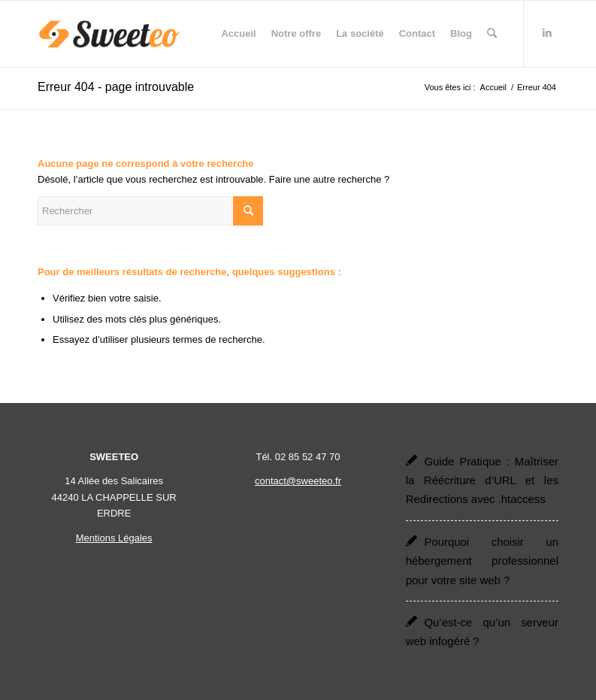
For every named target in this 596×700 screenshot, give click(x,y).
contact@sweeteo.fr (298, 481)
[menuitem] (238, 34)
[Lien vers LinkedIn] (547, 33)
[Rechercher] (492, 34)
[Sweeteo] (109, 34)
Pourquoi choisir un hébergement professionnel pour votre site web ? (482, 561)
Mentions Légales (114, 538)
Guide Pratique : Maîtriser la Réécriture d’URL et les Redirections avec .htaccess (482, 480)
